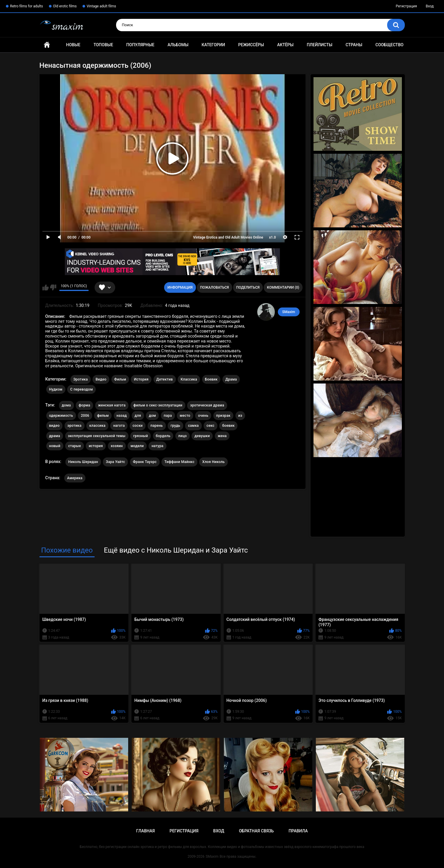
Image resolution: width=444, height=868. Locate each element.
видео (55, 426)
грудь (175, 426)
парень (157, 426)
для (138, 416)
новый (55, 446)
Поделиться (248, 287)
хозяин (117, 446)
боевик (228, 426)
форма (84, 405)
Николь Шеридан (83, 462)
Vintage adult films (101, 6)
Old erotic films (65, 6)
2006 (85, 416)
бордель (163, 436)
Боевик (211, 379)
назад (122, 416)
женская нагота (112, 405)
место (185, 416)
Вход (430, 6)
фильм (103, 416)
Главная (47, 45)
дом (152, 416)
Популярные (140, 45)
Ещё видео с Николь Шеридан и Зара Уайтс (176, 550)
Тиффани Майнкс (179, 462)
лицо (183, 436)
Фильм (120, 379)
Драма (231, 379)
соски (138, 426)
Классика (189, 379)
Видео (101, 379)
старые (74, 446)
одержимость (61, 416)
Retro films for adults (27, 6)
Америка (75, 478)
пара (168, 416)
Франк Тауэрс (145, 462)
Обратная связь (256, 831)
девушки (202, 436)
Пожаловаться (214, 287)
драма (55, 436)
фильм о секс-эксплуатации (158, 405)
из (240, 416)
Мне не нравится (53, 287)
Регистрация (406, 6)
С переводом (81, 389)
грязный (141, 436)
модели (137, 446)
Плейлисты (320, 45)
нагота (119, 426)
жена (222, 436)
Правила (298, 831)
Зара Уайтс (115, 462)
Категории (213, 45)
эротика (75, 426)
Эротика (81, 379)
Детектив (165, 379)
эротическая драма (207, 405)
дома (66, 405)
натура (157, 446)
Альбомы (178, 45)
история (96, 446)
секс (211, 426)
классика (97, 426)
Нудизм (56, 389)
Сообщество (389, 45)
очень (203, 416)
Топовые (103, 45)
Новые (73, 45)
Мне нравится (46, 287)
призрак (223, 416)
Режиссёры (251, 45)
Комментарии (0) (283, 287)
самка (193, 426)
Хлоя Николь (213, 462)
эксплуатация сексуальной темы (97, 436)
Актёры (285, 45)
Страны (354, 45)
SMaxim (289, 312)
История (141, 379)
